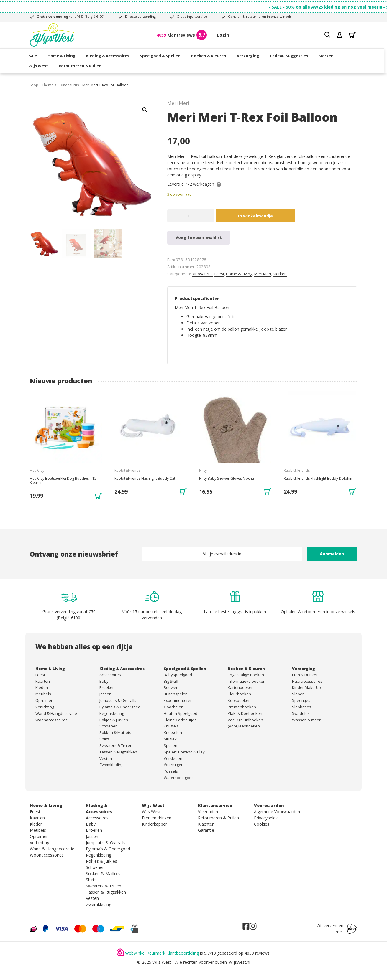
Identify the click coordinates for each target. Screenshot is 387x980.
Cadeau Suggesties (290, 56)
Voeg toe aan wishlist (199, 237)
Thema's (49, 85)
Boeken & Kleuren (210, 56)
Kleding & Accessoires (109, 56)
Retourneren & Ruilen (81, 65)
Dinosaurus (69, 85)
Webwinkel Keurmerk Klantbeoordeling (162, 953)
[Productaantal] (191, 216)
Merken (327, 56)
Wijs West (40, 65)
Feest (219, 274)
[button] (145, 110)
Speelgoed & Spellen (161, 56)
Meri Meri (263, 274)
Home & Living (63, 56)
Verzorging (249, 56)
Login (223, 35)
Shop (34, 85)
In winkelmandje (255, 216)
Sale (34, 56)
